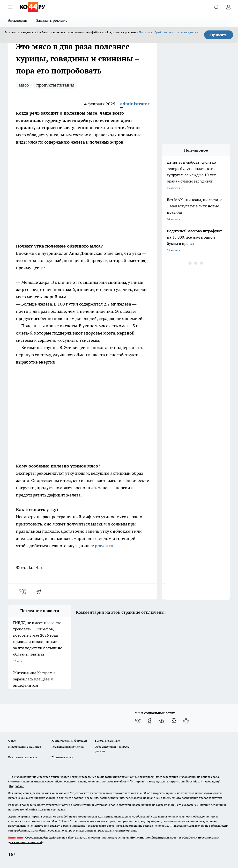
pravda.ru (104, 546)
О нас (12, 740)
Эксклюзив (17, 20)
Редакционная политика (68, 747)
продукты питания (55, 85)
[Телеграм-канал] (162, 721)
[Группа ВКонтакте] (138, 721)
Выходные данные (107, 740)
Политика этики (62, 757)
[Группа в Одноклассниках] (150, 721)
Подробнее (16, 786)
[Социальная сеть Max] (186, 721)
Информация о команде (25, 747)
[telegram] (40, 591)
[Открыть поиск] (216, 7)
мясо (24, 85)
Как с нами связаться (22, 757)
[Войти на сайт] (228, 7)
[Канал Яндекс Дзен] (174, 721)
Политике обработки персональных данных (168, 32)
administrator (135, 104)
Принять (219, 35)
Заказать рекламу (52, 20)
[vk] (23, 591)
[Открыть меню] (10, 7)
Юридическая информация (70, 740)
